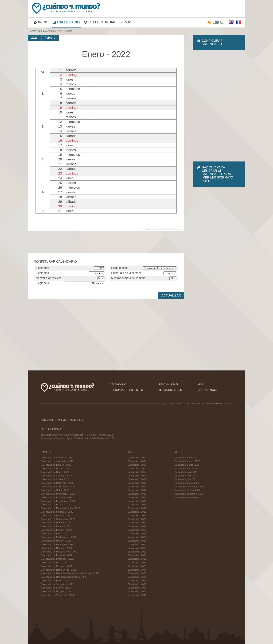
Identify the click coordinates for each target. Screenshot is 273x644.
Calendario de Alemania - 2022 (57, 458)
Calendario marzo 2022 (187, 465)
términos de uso (170, 390)
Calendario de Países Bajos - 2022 (59, 552)
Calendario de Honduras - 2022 (57, 523)
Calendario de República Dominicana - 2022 (64, 577)
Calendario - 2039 (137, 588)
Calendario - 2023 (137, 530)
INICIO (41, 22)
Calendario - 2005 (137, 465)
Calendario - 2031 (137, 559)
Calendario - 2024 (137, 534)
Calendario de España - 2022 (56, 505)
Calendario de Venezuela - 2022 (58, 595)
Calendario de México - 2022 (56, 541)
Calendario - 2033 (137, 566)
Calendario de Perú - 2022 (55, 562)
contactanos (207, 390)
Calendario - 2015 (137, 501)
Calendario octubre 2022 (187, 490)
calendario (49, 31)
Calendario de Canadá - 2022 (56, 476)
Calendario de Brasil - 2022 (55, 472)
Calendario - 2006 (137, 469)
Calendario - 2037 (137, 581)
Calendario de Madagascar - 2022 (59, 537)
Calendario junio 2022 (186, 476)
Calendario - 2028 (137, 548)
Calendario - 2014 (137, 497)
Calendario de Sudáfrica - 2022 (57, 584)
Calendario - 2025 (137, 537)
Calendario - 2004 (137, 461)
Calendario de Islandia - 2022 (56, 530)
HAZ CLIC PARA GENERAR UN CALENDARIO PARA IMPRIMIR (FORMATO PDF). (217, 174)
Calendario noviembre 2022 (189, 494)
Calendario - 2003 (137, 458)
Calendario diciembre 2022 (189, 497)
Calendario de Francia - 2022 (56, 515)
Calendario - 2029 (137, 552)
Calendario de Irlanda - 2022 (56, 526)
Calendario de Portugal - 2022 (56, 566)
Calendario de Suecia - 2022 (56, 588)
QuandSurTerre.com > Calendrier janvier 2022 (91, 438)
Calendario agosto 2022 (187, 483)
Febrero (50, 38)
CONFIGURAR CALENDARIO (212, 42)
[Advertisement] (219, 106)
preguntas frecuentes (126, 390)
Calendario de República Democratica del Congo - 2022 (70, 573)
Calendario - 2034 (137, 570)
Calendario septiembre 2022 (189, 487)
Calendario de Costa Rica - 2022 (58, 487)
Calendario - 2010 (137, 483)
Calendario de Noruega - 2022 (57, 548)
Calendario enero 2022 (186, 458)
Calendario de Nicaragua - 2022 (58, 544)
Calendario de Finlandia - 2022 (57, 512)
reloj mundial (169, 384)
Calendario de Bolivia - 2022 (56, 469)
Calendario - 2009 (137, 479)
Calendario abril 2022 (186, 469)
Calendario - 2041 (137, 595)
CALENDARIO (66, 22)
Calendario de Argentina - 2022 (57, 461)
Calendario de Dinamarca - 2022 (58, 494)
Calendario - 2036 (137, 577)
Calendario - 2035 (137, 573)
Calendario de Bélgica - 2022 (56, 465)
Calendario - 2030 (137, 555)
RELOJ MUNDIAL (100, 22)
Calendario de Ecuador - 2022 (56, 497)
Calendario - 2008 (137, 476)
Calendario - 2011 (137, 487)
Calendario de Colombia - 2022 (57, 483)
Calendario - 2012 (137, 490)
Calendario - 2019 (137, 515)
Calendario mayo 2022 (186, 472)
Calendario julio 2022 (186, 479)
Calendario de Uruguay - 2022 (57, 591)
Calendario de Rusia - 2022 (55, 581)
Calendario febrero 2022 (187, 461)
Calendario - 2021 (137, 523)
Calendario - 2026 (137, 541)
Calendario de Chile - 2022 (55, 479)
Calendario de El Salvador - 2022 (58, 501)
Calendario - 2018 (137, 512)
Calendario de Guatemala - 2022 (58, 519)
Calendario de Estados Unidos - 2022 (60, 508)
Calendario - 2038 (137, 584)
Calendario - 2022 (137, 526)
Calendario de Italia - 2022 (55, 534)
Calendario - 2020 (137, 519)
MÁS (126, 22)
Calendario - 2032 (137, 562)
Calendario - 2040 (137, 591)
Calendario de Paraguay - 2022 (57, 559)
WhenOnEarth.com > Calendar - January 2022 (89, 435)
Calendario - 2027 (137, 544)
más (200, 384)
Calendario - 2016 (137, 505)
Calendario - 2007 (137, 472)
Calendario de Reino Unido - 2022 (59, 570)
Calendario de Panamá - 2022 (56, 555)
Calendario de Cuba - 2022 (55, 490)
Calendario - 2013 (137, 494)
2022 (60, 31)
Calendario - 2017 (137, 508)
